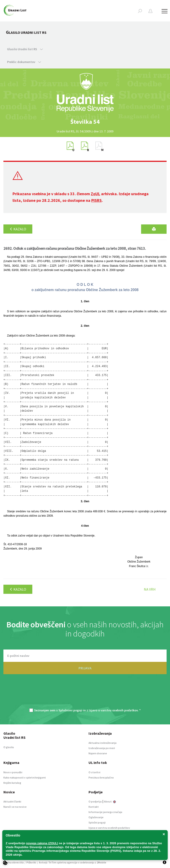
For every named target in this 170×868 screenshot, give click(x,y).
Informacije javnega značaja (105, 812)
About (110, 801)
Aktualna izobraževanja (103, 743)
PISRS (96, 200)
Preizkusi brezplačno (101, 777)
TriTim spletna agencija (63, 862)
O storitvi (94, 772)
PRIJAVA (85, 668)
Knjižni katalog (12, 783)
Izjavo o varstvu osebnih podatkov (113, 710)
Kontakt (94, 807)
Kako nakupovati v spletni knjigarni (25, 777)
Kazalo (18, 229)
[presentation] (85, 694)
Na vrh (150, 589)
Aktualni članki (12, 801)
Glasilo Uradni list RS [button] (25, 49)
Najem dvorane (98, 753)
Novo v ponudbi (13, 772)
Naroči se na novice (15, 807)
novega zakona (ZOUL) (42, 843)
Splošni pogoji (97, 822)
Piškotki (31, 862)
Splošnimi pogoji (70, 710)
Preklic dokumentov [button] (24, 62)
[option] (85, 122)
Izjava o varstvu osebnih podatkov (109, 828)
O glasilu (9, 747)
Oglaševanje (96, 817)
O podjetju (95, 801)
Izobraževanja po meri (102, 748)
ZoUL (95, 194)
